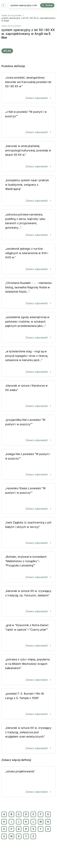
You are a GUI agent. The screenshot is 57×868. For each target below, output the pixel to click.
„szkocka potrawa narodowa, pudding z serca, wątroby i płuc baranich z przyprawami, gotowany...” (28, 225)
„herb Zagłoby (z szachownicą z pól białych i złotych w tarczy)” (28, 533)
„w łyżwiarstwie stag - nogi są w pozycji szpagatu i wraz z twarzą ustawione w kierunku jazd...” (28, 362)
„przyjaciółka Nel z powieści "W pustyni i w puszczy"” (28, 430)
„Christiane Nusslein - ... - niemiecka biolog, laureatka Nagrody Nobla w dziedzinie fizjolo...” (28, 293)
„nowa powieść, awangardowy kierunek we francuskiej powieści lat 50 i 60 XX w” (28, 88)
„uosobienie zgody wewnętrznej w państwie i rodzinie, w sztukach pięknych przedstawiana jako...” (28, 328)
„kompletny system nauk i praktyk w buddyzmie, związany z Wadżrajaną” (28, 191)
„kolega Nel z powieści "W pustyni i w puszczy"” (28, 465)
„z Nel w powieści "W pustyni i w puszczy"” (28, 122)
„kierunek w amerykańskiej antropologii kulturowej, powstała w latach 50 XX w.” (28, 157)
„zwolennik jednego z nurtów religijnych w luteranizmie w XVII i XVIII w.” (28, 259)
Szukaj (47, 5)
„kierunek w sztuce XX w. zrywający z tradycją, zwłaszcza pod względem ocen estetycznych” (28, 738)
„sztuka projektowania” (28, 782)
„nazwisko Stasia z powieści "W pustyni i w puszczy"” (28, 499)
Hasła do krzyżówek (11, 15)
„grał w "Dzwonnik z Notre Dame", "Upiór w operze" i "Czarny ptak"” (28, 636)
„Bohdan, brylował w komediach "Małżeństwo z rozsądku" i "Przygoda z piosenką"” (28, 567)
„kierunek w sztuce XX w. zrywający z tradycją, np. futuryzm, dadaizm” (28, 601)
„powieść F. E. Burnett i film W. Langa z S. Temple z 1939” (28, 704)
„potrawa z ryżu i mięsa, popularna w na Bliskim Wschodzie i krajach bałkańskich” (28, 670)
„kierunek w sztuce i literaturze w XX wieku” (28, 396)
